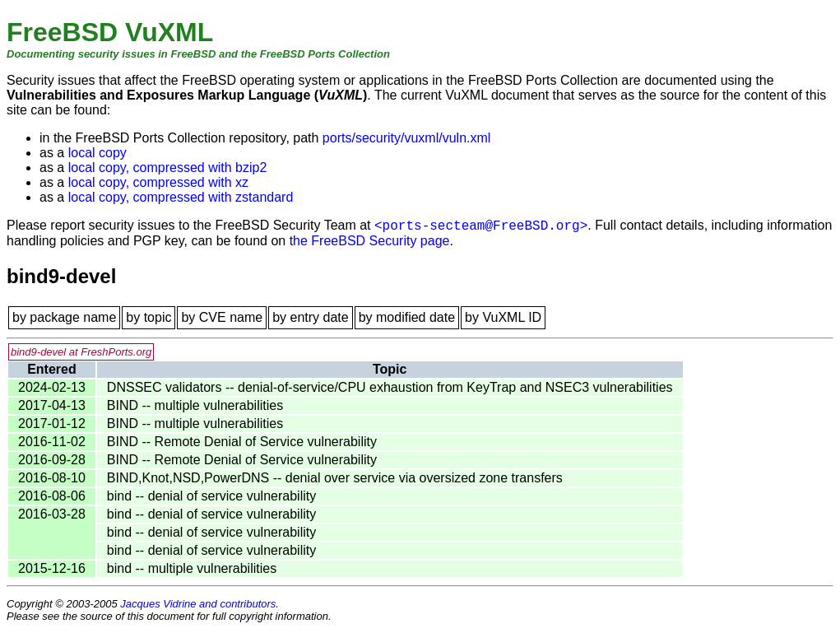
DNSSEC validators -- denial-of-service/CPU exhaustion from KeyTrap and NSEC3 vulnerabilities (390, 387)
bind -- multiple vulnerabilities (192, 568)
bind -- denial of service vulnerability (211, 496)
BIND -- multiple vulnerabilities (195, 405)
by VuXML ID (503, 317)
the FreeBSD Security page (370, 241)
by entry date (311, 317)
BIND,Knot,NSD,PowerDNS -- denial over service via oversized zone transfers (335, 478)
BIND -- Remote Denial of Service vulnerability (242, 442)
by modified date (407, 317)
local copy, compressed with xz (158, 182)
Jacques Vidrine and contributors (198, 604)
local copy (97, 153)
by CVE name (222, 317)
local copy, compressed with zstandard (181, 197)
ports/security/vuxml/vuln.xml (407, 138)
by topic (149, 317)
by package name (64, 317)
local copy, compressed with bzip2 (168, 168)
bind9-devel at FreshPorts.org (81, 352)
